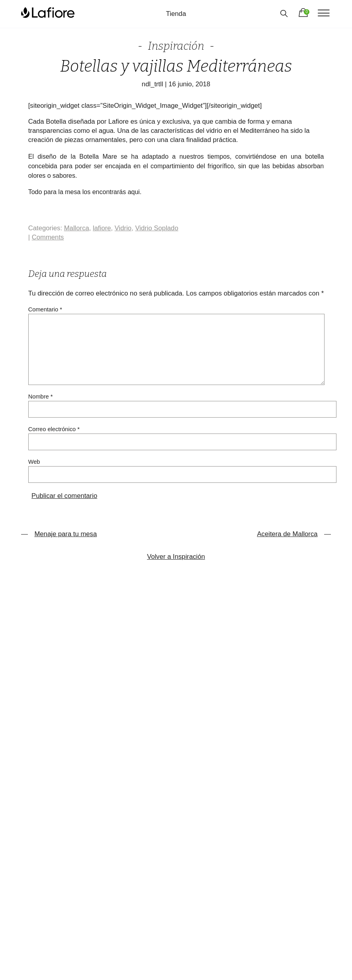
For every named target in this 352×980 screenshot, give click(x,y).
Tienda (176, 14)
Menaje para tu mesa (59, 534)
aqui (134, 192)
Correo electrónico (54, 429)
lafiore (102, 228)
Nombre (41, 397)
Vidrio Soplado (156, 228)
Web (34, 462)
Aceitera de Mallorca (294, 534)
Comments (48, 237)
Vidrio (123, 228)
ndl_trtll (153, 84)
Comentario (45, 309)
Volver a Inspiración (176, 557)
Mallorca (77, 228)
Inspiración (176, 46)
